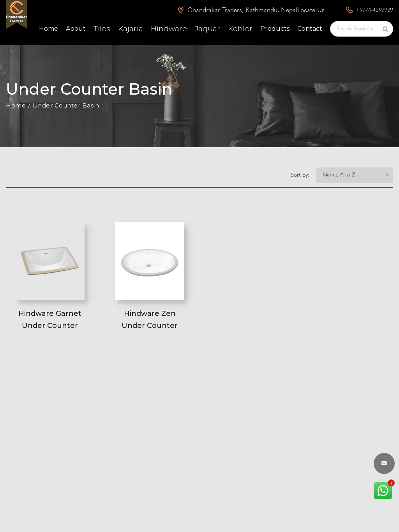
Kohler (240, 29)
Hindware (169, 29)
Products (275, 29)
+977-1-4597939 (370, 10)
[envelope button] (384, 463)
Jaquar (207, 29)
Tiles (102, 29)
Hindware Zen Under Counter (150, 320)
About (76, 29)
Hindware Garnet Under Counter (50, 320)
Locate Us (311, 11)
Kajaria (131, 29)
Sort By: (300, 175)
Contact (310, 29)
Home (49, 29)
